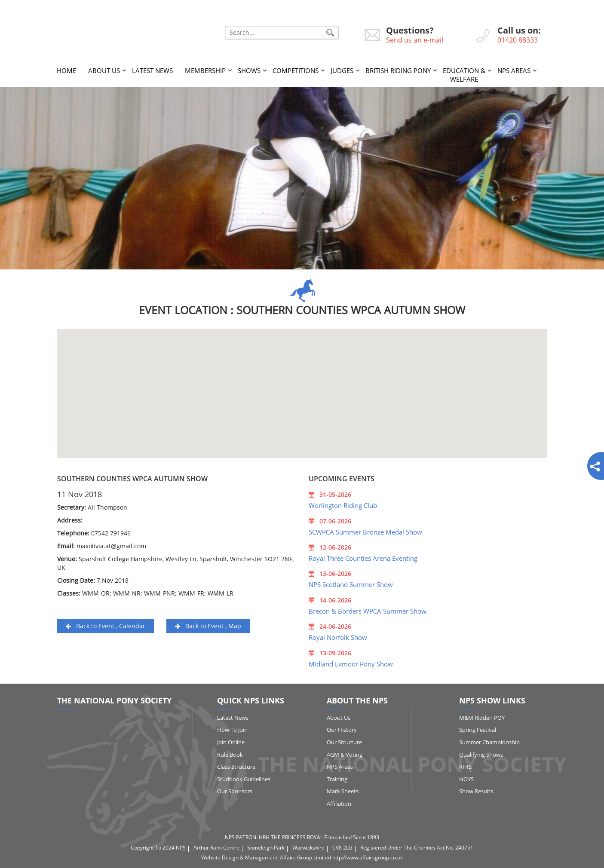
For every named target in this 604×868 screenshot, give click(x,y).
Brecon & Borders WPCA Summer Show (368, 611)
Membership (205, 70)
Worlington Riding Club (343, 505)
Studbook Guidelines (244, 779)
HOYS (466, 779)
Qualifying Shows (481, 755)
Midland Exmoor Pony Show (351, 664)
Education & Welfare (464, 75)
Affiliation (339, 804)
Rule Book (230, 755)
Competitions (296, 70)
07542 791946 (111, 533)
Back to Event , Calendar (106, 626)
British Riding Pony (398, 70)
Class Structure (236, 767)
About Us (104, 70)
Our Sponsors (235, 791)
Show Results (476, 791)
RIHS (465, 767)
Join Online (231, 742)
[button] (302, 386)
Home (66, 70)
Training (337, 779)
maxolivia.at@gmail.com (111, 546)
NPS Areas (514, 70)
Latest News (152, 70)
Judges (342, 70)
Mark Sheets (343, 791)
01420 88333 (518, 40)
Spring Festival (478, 730)
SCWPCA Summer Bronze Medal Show (365, 532)
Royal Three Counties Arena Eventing (363, 558)
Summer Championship (489, 742)
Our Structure (344, 742)
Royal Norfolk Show (338, 637)
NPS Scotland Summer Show (351, 584)
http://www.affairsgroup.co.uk (368, 857)
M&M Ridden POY (482, 718)
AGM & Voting (345, 755)
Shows (249, 70)
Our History (342, 730)
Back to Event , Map (208, 626)
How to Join (232, 730)
